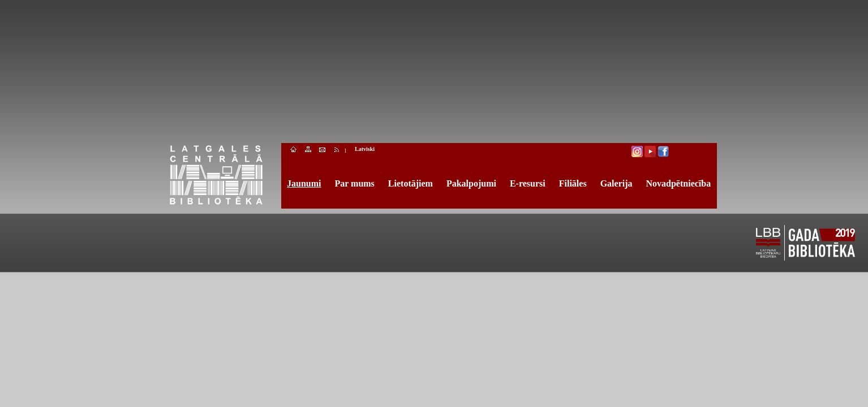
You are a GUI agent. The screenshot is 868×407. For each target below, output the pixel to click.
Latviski (365, 149)
